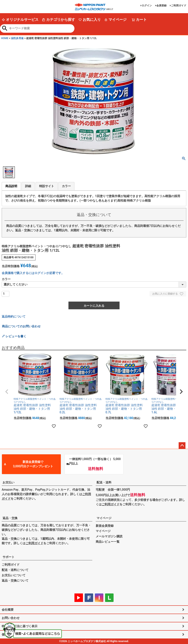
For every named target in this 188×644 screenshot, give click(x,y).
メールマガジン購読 (109, 536)
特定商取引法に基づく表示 (20, 626)
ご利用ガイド (179, 6)
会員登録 (161, 6)
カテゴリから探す (58, 20)
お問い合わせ (11, 618)
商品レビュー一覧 (108, 542)
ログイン (147, 6)
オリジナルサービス (20, 20)
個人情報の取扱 (12, 634)
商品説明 (11, 186)
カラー (66, 186)
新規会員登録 (105, 526)
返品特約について (14, 316)
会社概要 (8, 610)
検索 (5, 29)
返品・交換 (10, 518)
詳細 (28, 186)
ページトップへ (182, 446)
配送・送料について (15, 570)
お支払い (9, 482)
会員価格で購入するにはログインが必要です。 (33, 273)
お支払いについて (14, 575)
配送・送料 (104, 482)
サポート (9, 557)
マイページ (115, 20)
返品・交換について (15, 580)
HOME (5, 38)
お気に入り (90, 20)
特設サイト (47, 186)
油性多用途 (17, 38)
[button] (7, 392)
